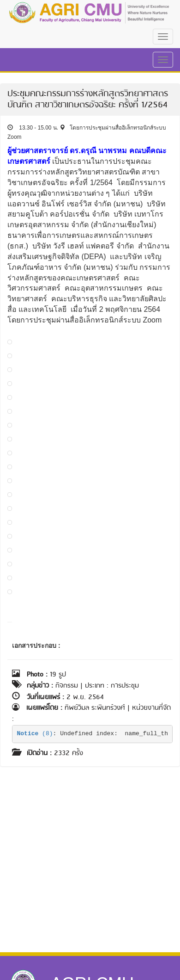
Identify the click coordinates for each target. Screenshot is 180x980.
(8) (35, 734)
